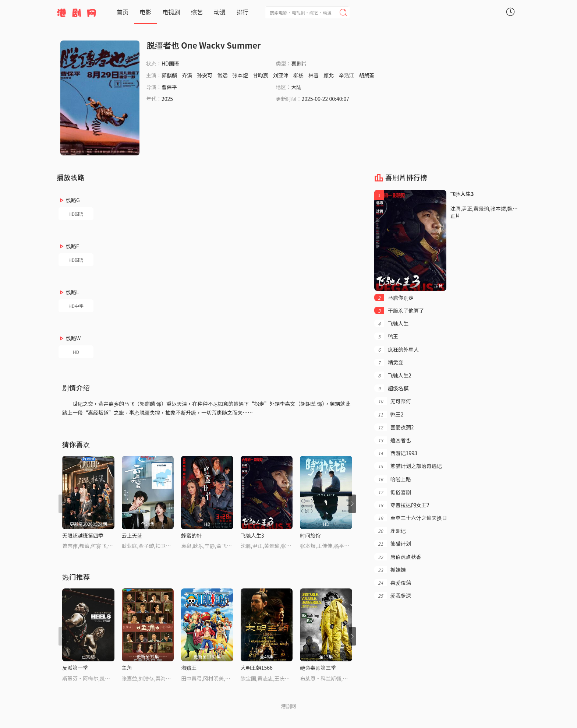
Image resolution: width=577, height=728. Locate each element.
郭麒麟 (169, 75)
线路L (72, 292)
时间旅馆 (310, 535)
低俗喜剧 (392, 492)
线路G (73, 200)
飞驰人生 (391, 323)
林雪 (314, 75)
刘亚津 (281, 75)
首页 (123, 12)
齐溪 (187, 75)
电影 (145, 12)
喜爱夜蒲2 (394, 427)
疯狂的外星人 (397, 349)
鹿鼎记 (390, 531)
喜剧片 (299, 63)
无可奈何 (392, 401)
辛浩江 (346, 75)
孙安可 (205, 75)
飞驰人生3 (252, 535)
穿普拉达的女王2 (402, 505)
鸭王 (386, 336)
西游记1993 (396, 453)
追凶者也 (392, 440)
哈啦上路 (392, 479)
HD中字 (76, 306)
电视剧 (171, 12)
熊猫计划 (392, 544)
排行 (243, 12)
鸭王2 (389, 414)
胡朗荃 (367, 75)
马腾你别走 (394, 298)
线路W (73, 338)
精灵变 (389, 362)
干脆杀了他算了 (399, 310)
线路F (72, 246)
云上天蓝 (132, 535)
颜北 (329, 75)
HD (76, 352)
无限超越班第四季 (83, 535)
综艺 (197, 12)
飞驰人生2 (393, 375)
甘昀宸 (261, 75)
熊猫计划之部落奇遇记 (408, 466)
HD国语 (76, 214)
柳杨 (298, 75)
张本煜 (240, 75)
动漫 (220, 12)
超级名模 (391, 388)
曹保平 (169, 87)
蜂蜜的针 (191, 535)
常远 (222, 75)
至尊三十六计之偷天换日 (410, 518)
